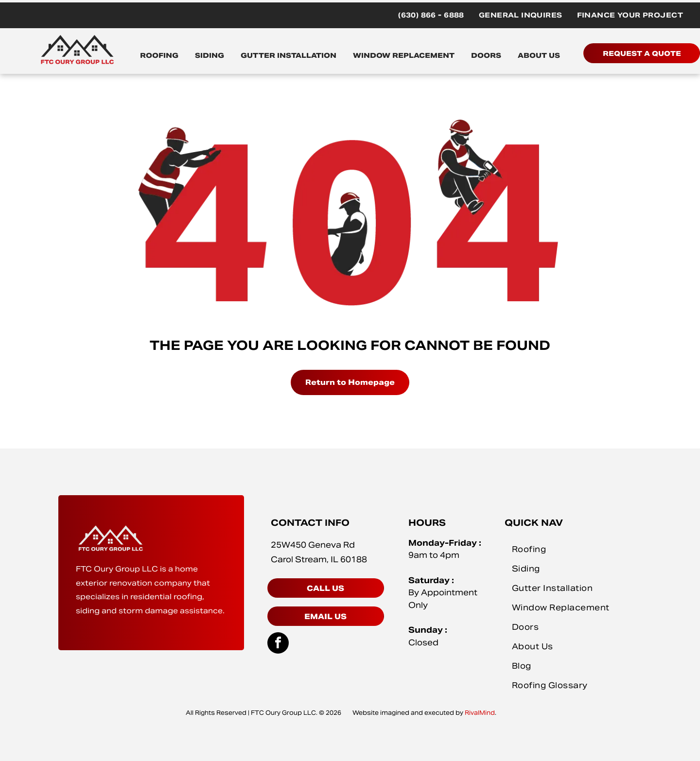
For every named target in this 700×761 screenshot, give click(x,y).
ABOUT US (539, 55)
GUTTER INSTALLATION (289, 55)
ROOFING (159, 55)
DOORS (486, 55)
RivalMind (480, 713)
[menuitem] (431, 15)
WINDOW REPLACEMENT (404, 55)
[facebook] (278, 644)
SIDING (210, 55)
